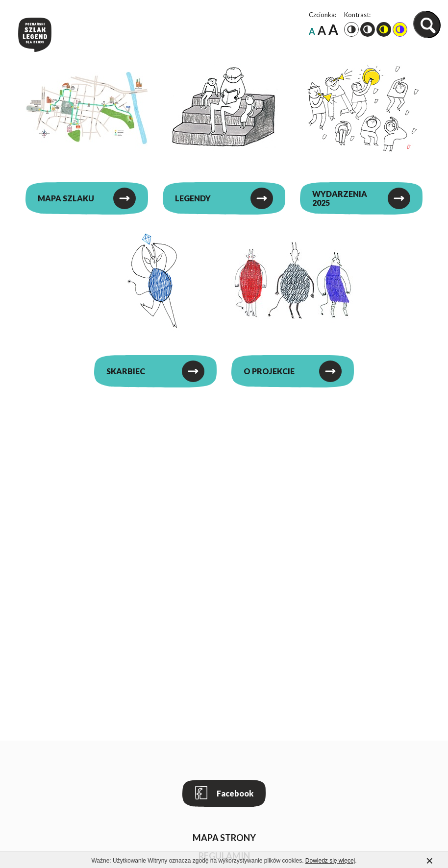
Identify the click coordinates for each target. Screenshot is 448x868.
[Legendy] (224, 108)
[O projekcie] (293, 281)
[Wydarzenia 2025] (361, 108)
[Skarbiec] (155, 281)
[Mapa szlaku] (87, 108)
